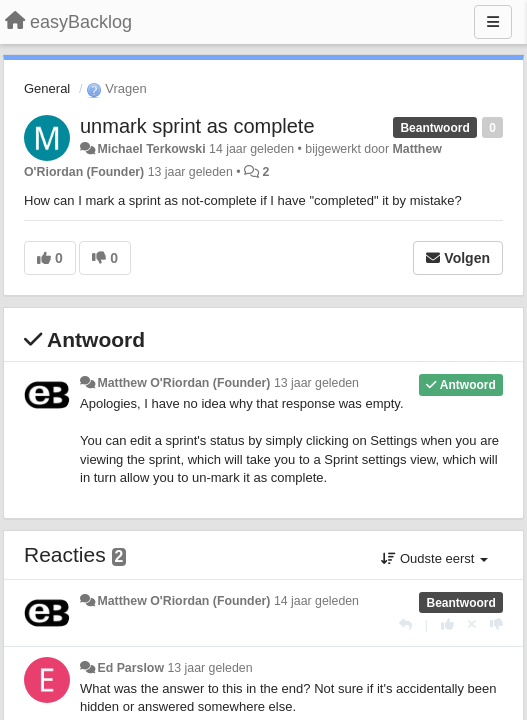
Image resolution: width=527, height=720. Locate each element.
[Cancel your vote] (472, 624)
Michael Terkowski (151, 149)
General (47, 88)
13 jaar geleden (316, 383)
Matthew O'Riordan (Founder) (183, 383)
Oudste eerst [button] (434, 558)
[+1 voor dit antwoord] (447, 624)
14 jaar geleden (316, 601)
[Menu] (493, 22)
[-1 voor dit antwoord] (496, 624)
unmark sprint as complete (197, 126)
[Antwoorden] (405, 624)
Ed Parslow (130, 668)
